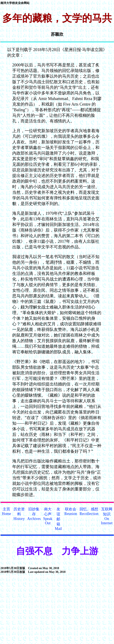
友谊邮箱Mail (58, 519)
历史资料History (19, 514)
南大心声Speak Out (48, 516)
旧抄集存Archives (34, 514)
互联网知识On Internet (107, 516)
